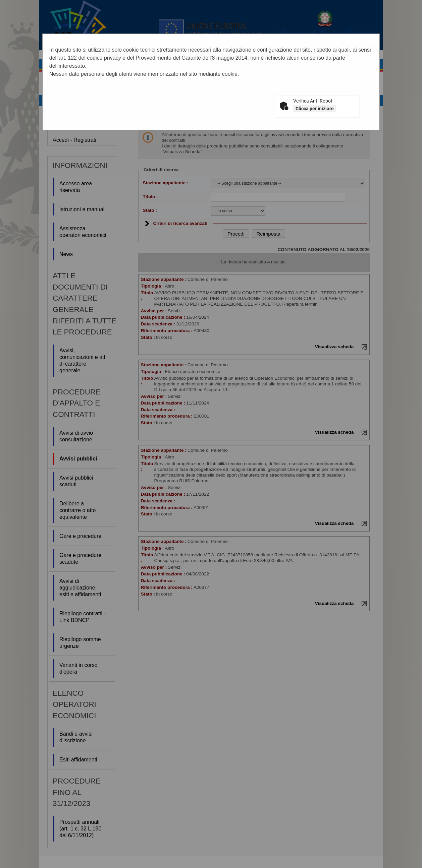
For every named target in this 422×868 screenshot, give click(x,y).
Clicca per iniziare (315, 109)
